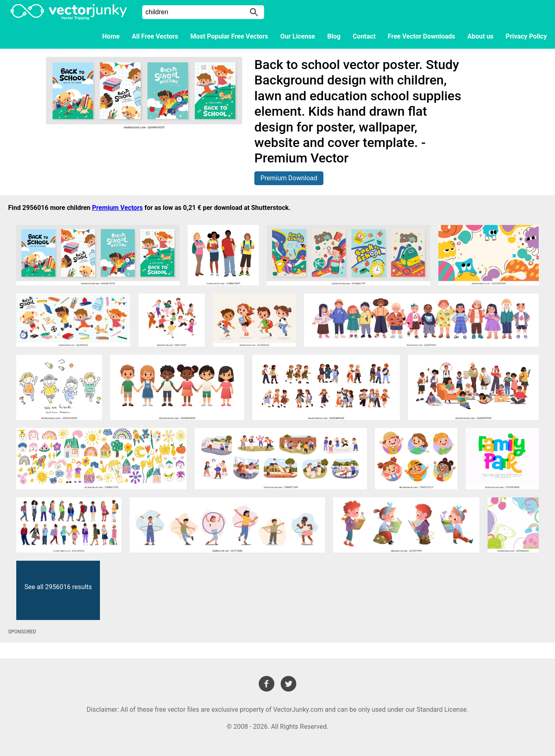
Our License (298, 36)
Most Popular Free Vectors (229, 36)
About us (480, 36)
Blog (334, 36)
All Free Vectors (155, 36)
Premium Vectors (118, 208)
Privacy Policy (526, 36)
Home (111, 36)
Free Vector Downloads (421, 36)
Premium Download (289, 178)
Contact (364, 36)
